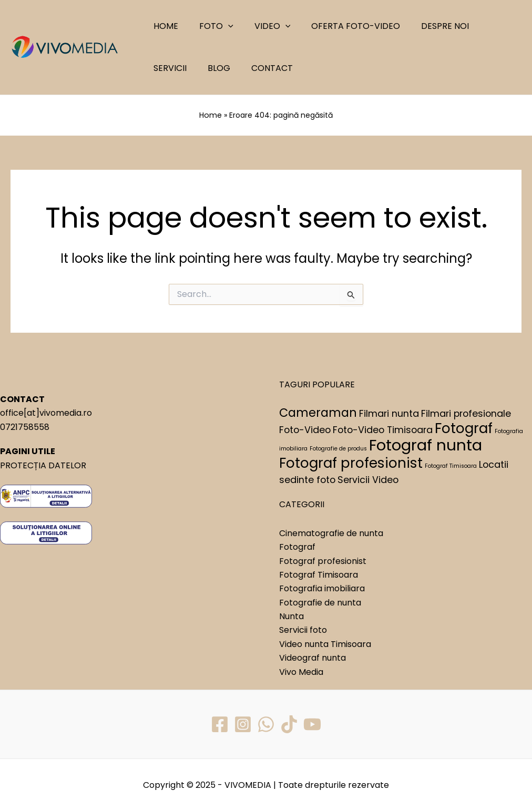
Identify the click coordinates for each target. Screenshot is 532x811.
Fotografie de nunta (320, 602)
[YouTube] (313, 724)
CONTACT (212, 68)
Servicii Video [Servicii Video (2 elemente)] (368, 479)
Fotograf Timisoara (319, 574)
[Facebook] (219, 724)
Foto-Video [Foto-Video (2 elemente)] (305, 429)
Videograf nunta (313, 657)
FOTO (210, 26)
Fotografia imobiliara (322, 588)
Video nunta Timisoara (325, 644)
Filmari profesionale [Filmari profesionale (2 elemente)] (466, 413)
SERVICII (483, 26)
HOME (164, 26)
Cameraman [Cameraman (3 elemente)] (318, 412)
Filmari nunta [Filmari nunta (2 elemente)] (389, 413)
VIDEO (262, 26)
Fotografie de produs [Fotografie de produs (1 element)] (338, 448)
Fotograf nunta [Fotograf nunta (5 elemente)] (426, 444)
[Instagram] (242, 724)
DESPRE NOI (426, 26)
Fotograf (297, 546)
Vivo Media (301, 671)
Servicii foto (303, 629)
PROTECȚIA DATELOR (43, 465)
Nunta (291, 616)
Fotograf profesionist (323, 560)
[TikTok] (290, 724)
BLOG (163, 68)
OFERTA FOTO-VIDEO (341, 26)
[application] (222, 26)
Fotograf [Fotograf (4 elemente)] (464, 428)
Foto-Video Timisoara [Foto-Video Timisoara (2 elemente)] (383, 429)
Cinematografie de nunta (331, 533)
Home (211, 115)
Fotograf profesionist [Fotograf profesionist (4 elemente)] (351, 462)
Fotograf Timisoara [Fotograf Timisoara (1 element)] (451, 465)
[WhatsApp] (266, 724)
